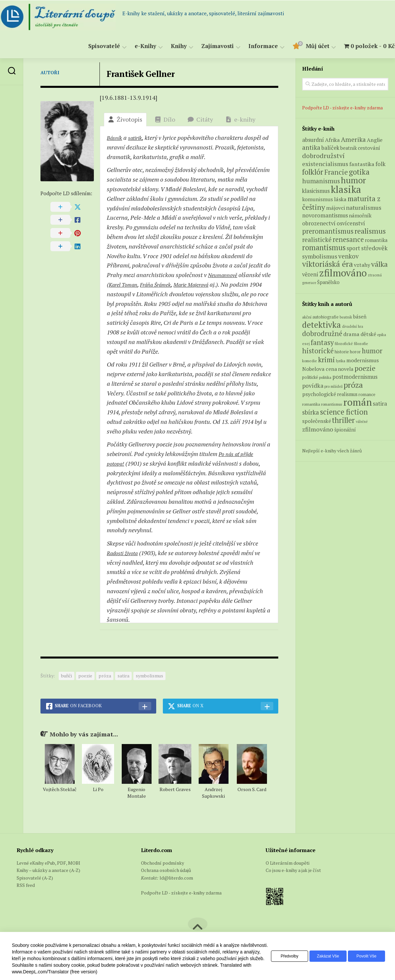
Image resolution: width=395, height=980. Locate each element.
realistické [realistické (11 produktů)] (317, 240)
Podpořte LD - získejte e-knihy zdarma (342, 108)
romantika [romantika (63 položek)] (311, 404)
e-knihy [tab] (240, 119)
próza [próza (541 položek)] (353, 385)
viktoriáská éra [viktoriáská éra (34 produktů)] (328, 264)
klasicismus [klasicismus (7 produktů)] (316, 191)
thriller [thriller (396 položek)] (343, 420)
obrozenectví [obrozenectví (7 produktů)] (319, 223)
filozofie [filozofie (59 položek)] (361, 344)
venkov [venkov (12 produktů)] (349, 256)
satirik (139, 138)
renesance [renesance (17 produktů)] (348, 239)
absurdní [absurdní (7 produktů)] (313, 140)
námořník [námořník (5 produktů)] (360, 215)
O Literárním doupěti (288, 863)
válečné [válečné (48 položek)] (362, 422)
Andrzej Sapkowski (213, 793)
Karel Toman (135, 284)
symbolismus (149, 676)
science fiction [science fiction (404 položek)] (344, 412)
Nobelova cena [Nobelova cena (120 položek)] (320, 369)
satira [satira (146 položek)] (380, 404)
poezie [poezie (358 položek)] (365, 368)
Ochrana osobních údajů (166, 870)
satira (123, 676)
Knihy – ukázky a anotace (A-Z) (48, 870)
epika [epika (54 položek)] (382, 335)
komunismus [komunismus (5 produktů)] (318, 199)
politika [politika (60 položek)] (325, 377)
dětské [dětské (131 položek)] (368, 334)
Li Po (98, 789)
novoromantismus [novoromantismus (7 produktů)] (325, 215)
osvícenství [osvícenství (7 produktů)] (351, 223)
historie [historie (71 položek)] (342, 352)
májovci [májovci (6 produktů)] (335, 208)
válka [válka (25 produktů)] (379, 264)
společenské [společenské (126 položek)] (317, 421)
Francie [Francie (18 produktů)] (336, 172)
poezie (85, 676)
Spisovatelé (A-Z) (35, 878)
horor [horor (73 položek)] (355, 352)
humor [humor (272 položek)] (372, 351)
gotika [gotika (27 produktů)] (359, 172)
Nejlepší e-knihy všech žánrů (332, 451)
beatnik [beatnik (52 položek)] (346, 317)
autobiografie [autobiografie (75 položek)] (326, 317)
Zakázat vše (323, 956)
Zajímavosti (205, 46)
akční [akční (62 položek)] (307, 317)
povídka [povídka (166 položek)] (313, 386)
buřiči (66, 676)
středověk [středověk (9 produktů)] (374, 248)
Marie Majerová (212, 284)
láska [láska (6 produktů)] (340, 199)
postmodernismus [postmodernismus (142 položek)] (355, 377)
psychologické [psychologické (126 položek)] (319, 394)
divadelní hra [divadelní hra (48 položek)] (353, 326)
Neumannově (225, 275)
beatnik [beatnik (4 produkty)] (349, 148)
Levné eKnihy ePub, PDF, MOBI (48, 863)
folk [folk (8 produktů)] (380, 164)
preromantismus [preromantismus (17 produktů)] (328, 231)
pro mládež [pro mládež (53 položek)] (333, 386)
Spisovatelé (91, 46)
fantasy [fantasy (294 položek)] (322, 342)
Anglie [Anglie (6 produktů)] (375, 140)
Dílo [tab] (165, 119)
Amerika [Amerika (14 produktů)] (353, 140)
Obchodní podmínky (163, 863)
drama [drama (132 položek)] (351, 334)
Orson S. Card (252, 789)
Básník (116, 138)
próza (105, 676)
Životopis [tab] (125, 119)
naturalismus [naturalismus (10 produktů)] (364, 207)
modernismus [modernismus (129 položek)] (362, 360)
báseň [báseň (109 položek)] (360, 317)
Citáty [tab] (200, 119)
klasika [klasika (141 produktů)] (346, 189)
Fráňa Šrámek (172, 284)
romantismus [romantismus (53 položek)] (332, 404)
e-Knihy (132, 46)
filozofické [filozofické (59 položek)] (344, 344)
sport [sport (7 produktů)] (353, 248)
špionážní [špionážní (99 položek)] (345, 430)
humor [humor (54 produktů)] (353, 180)
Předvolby (280, 956)
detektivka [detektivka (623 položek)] (322, 325)
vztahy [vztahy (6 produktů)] (362, 265)
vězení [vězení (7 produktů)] (310, 274)
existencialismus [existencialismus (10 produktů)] (325, 164)
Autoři (50, 72)
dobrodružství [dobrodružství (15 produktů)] (323, 156)
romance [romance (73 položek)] (367, 395)
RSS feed (26, 885)
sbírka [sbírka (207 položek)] (311, 412)
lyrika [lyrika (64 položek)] (341, 361)
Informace (250, 46)
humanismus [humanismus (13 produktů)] (321, 181)
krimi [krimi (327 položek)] (327, 360)
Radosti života (125, 553)
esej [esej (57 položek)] (306, 344)
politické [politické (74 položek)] (310, 377)
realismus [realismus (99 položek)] (347, 394)
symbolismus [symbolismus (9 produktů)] (320, 256)
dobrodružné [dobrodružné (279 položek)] (322, 334)
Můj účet (305, 46)
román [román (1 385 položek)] (358, 402)
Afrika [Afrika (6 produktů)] (332, 140)
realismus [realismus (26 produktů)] (370, 231)
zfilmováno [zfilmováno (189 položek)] (318, 429)
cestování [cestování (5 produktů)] (369, 148)
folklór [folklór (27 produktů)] (313, 172)
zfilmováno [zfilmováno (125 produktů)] (343, 273)
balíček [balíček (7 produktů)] (330, 148)
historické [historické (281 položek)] (318, 351)
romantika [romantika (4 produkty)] (376, 240)
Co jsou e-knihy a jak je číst (293, 870)
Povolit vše (364, 956)
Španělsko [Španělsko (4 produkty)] (328, 282)
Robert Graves (175, 789)
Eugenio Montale (137, 793)
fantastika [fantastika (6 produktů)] (362, 164)
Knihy (166, 46)
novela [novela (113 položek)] (346, 369)
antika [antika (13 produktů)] (311, 147)
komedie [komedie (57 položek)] (310, 361)
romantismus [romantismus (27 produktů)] (324, 247)
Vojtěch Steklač (60, 789)
